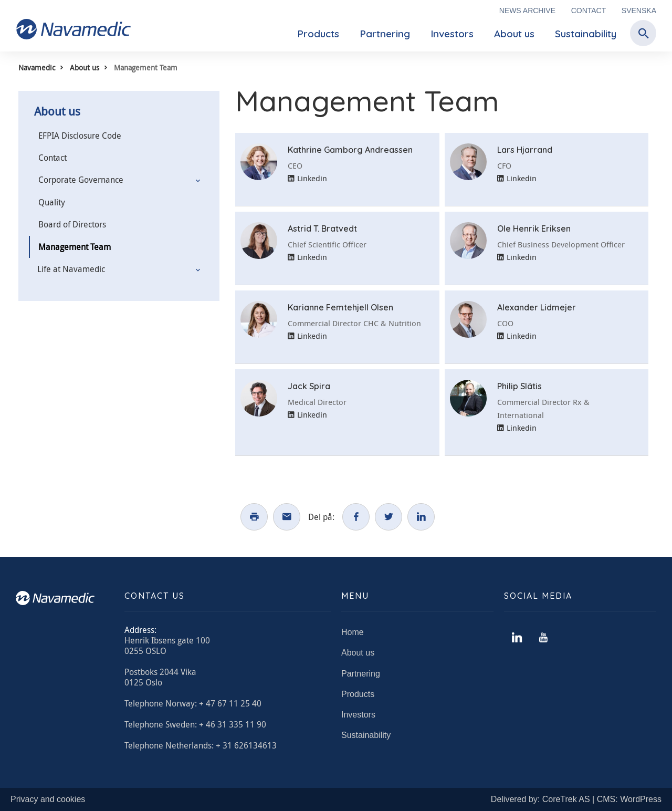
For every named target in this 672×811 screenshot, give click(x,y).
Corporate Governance (81, 180)
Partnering (385, 34)
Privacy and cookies (48, 799)
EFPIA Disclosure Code (80, 136)
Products (318, 34)
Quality (52, 202)
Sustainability (586, 34)
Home (353, 632)
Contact (589, 11)
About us (514, 34)
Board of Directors (72, 224)
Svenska (639, 11)
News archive (527, 11)
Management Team (75, 247)
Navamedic (37, 67)
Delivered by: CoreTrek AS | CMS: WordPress (576, 799)
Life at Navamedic (71, 269)
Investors (452, 34)
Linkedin (307, 178)
